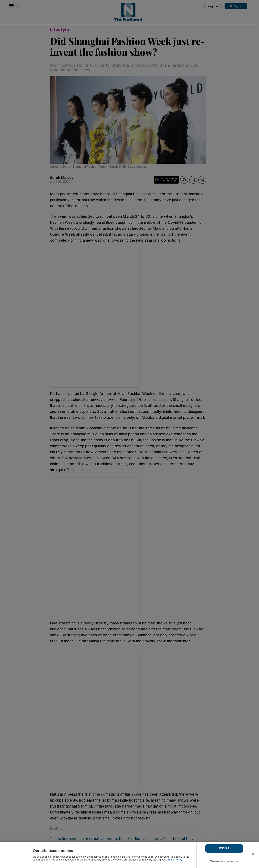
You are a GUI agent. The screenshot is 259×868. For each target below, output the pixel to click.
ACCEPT (224, 848)
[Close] (253, 854)
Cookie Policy (174, 860)
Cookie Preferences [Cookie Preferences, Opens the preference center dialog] (224, 861)
